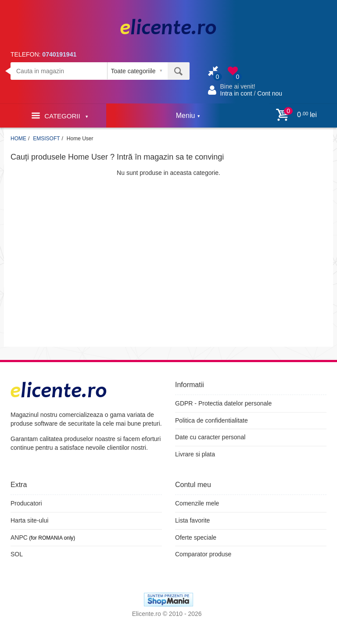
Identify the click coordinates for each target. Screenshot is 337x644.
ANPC (19, 537)
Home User (80, 139)
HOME (18, 139)
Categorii (60, 116)
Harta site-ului (29, 520)
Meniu (188, 116)
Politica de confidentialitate (212, 420)
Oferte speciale (196, 537)
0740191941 (59, 54)
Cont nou (270, 93)
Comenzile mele (197, 503)
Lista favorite (192, 520)
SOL (17, 554)
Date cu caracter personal (210, 437)
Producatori (26, 503)
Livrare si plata (195, 454)
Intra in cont (236, 93)
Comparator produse (203, 554)
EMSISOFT (46, 139)
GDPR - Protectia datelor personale (223, 403)
